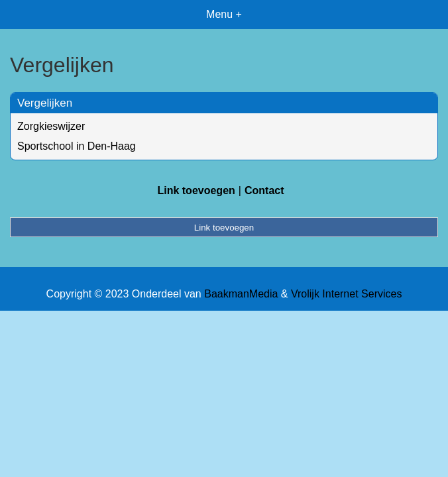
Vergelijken (45, 103)
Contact (264, 190)
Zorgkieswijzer (51, 126)
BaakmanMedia (241, 294)
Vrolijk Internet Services (346, 294)
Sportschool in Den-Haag (77, 146)
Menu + (224, 14)
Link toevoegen (196, 190)
